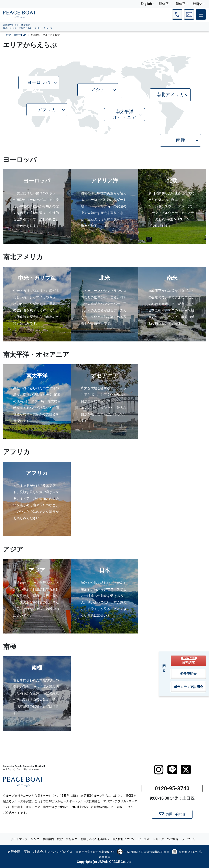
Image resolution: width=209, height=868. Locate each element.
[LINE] (172, 770)
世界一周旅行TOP (16, 35)
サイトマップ (19, 839)
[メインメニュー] (201, 14)
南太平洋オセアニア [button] (128, 114)
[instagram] (159, 770)
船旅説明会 (188, 674)
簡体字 (164, 4)
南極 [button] (187, 140)
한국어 (198, 4)
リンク (35, 839)
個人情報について (124, 839)
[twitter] (186, 770)
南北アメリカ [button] (172, 95)
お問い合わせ (172, 814)
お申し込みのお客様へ (95, 839)
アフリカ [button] (51, 109)
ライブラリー (190, 839)
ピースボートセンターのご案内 (158, 839)
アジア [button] (103, 89)
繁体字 (181, 4)
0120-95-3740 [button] (172, 788)
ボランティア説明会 (188, 687)
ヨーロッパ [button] (42, 82)
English (146, 4)
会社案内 (48, 839)
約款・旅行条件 (67, 839)
